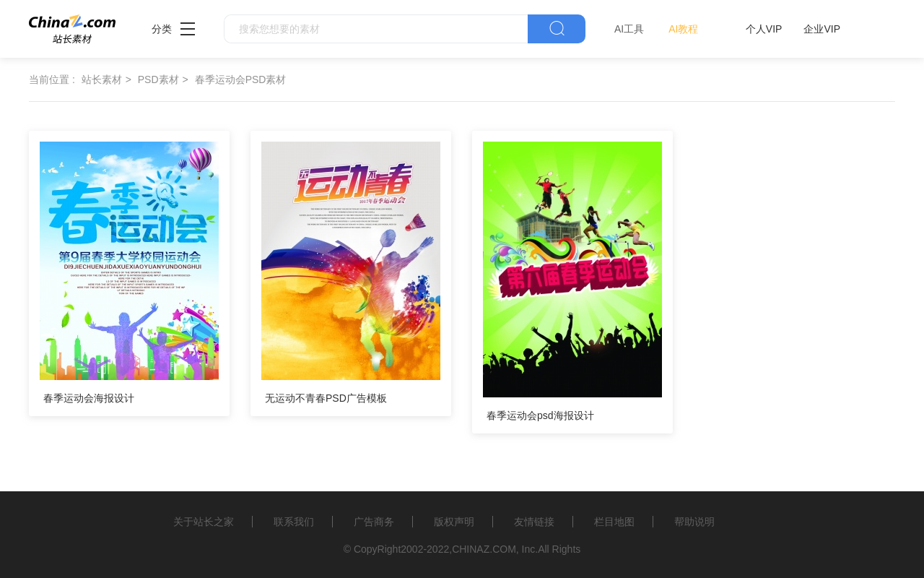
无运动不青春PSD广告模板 (326, 398)
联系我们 (294, 522)
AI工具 (629, 29)
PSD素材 (158, 79)
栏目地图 (614, 522)
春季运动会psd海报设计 (540, 415)
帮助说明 (694, 522)
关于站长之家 (204, 522)
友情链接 (534, 522)
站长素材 (102, 79)
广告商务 (374, 522)
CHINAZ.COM (484, 549)
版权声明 (454, 522)
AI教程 (683, 29)
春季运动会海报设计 (89, 398)
